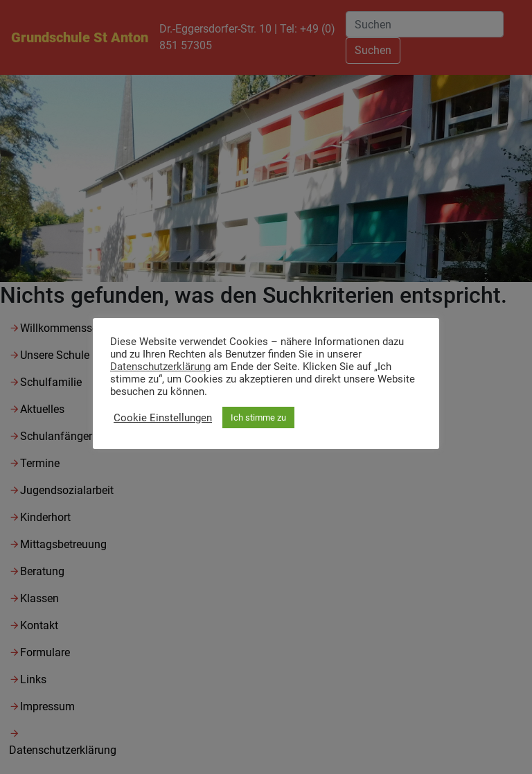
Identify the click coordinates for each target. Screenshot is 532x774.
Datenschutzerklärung (160, 367)
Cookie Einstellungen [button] (163, 418)
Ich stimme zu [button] (258, 417)
